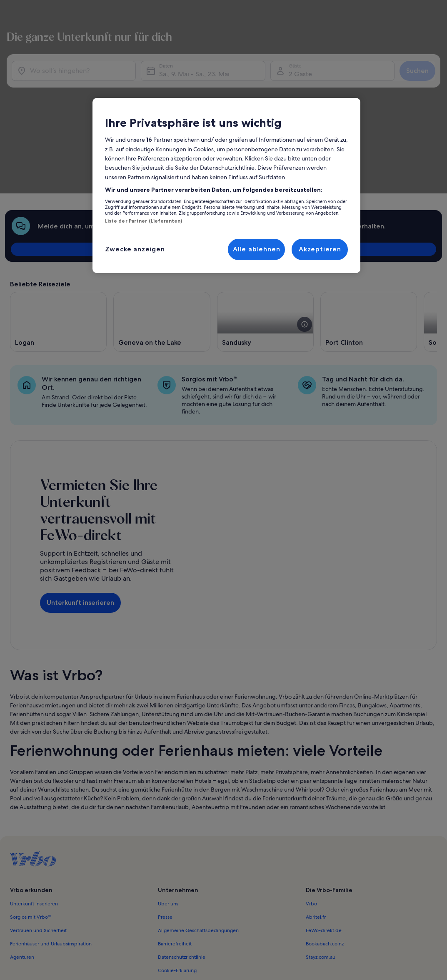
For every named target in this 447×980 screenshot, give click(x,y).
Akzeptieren (320, 249)
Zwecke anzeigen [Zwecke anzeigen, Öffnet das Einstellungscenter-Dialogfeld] (135, 249)
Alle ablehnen (256, 249)
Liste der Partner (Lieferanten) (144, 221)
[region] (227, 185)
